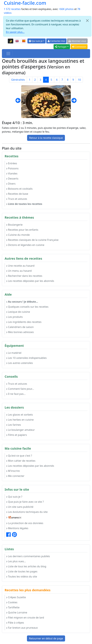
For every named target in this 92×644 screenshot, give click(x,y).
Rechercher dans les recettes (24, 276)
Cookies (12, 602)
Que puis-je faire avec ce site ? (25, 502)
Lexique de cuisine (18, 312)
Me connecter (15, 476)
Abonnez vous (77, 41)
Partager (61, 47)
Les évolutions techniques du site (27, 512)
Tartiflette (13, 607)
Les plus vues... (16, 561)
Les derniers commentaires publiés (28, 556)
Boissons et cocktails (19, 189)
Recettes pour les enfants (22, 230)
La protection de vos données (25, 523)
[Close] (87, 21)
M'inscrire (13, 471)
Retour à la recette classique (46, 138)
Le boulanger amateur (20, 430)
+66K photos (66, 9)
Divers (11, 184)
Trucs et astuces (17, 199)
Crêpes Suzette (16, 597)
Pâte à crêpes (15, 623)
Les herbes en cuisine (20, 420)
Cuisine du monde (18, 235)
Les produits (14, 317)
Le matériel (14, 353)
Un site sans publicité (20, 507)
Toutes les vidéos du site (22, 577)
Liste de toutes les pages (22, 571)
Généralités (18, 80)
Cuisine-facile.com (25, 3)
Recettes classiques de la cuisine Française (32, 240)
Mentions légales (17, 528)
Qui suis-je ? (37, 41)
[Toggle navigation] (8, 54)
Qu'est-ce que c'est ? (19, 456)
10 (79, 80)
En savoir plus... (15, 32)
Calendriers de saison (20, 327)
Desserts (12, 179)
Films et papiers (17, 435)
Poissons (12, 168)
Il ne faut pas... (16, 394)
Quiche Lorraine (17, 612)
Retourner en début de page (46, 638)
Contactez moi (56, 41)
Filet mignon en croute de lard (25, 618)
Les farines (14, 425)
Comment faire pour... (20, 389)
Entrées (12, 163)
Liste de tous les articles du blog (26, 566)
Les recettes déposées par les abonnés (30, 281)
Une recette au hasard (20, 266)
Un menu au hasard (19, 271)
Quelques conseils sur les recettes (27, 307)
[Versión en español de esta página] (24, 41)
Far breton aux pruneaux (22, 628)
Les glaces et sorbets (20, 415)
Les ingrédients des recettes (24, 322)
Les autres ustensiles (20, 363)
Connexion (79, 47)
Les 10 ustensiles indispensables (26, 358)
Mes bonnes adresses (20, 332)
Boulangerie (14, 225)
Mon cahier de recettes (21, 461)
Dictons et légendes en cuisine (25, 245)
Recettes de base (17, 194)
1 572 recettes (12, 9)
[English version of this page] (17, 41)
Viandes (12, 173)
